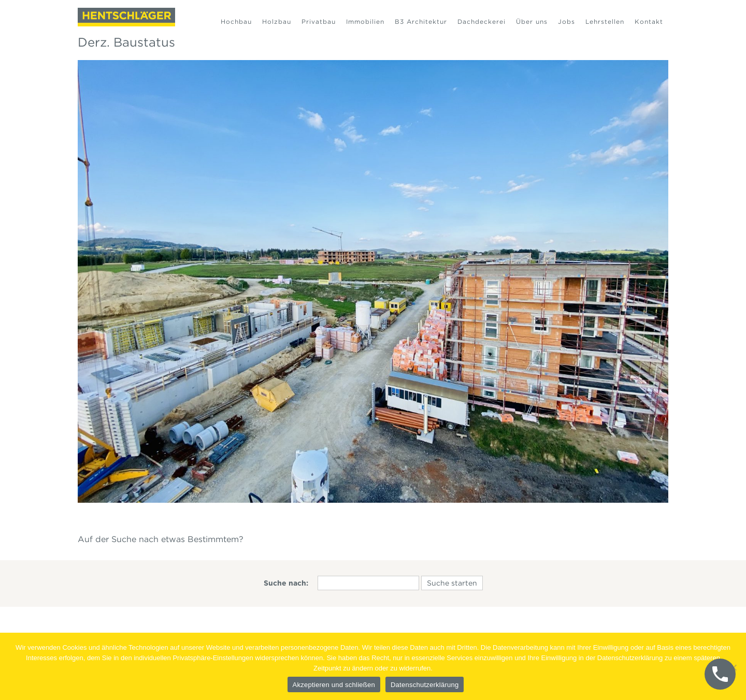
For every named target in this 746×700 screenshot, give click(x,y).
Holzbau (277, 21)
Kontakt (649, 21)
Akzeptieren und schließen (334, 685)
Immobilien (365, 21)
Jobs (566, 21)
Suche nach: (286, 583)
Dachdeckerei (482, 21)
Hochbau (236, 21)
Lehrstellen (605, 21)
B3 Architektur (421, 21)
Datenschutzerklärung (425, 685)
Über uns (532, 21)
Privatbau (319, 21)
